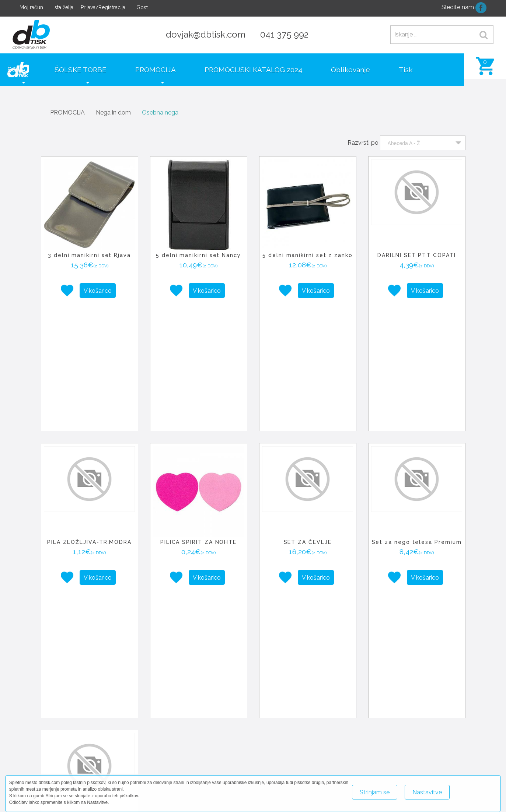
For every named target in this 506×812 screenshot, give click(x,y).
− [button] (187, 736)
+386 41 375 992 (411, 764)
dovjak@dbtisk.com (206, 34)
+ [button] (187, 725)
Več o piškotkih (476, 789)
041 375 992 (284, 34)
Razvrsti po (363, 135)
